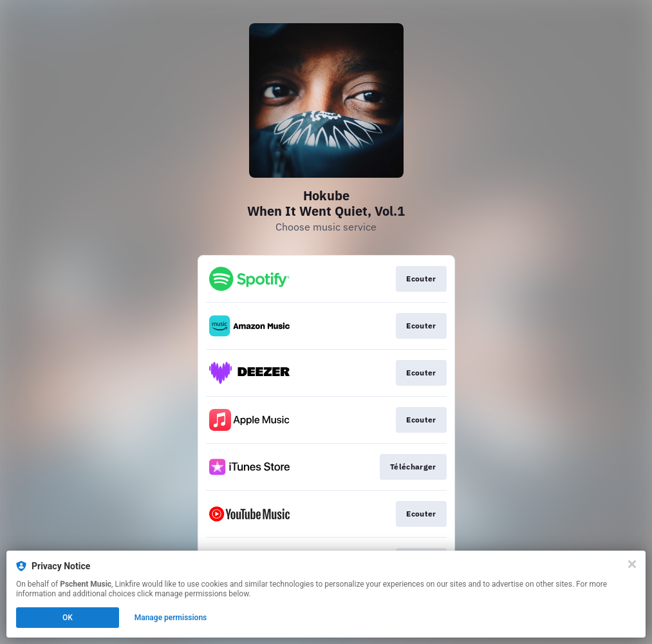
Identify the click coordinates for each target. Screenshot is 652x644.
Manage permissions (171, 618)
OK (68, 618)
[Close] (632, 564)
